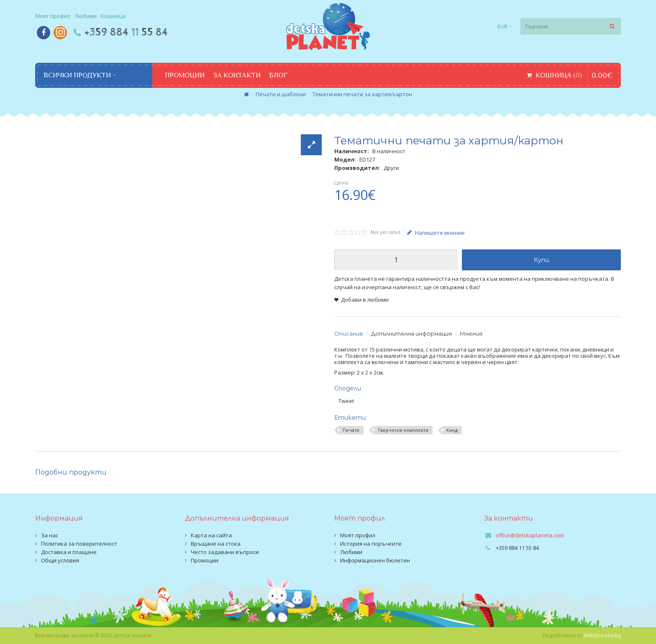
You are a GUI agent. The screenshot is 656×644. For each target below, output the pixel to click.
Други (391, 168)
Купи (541, 260)
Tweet (346, 401)
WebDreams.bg (602, 635)
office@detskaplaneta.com (530, 535)
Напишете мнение (436, 233)
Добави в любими (365, 300)
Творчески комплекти (403, 430)
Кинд (452, 430)
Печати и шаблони (281, 94)
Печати (351, 430)
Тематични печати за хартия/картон (362, 94)
